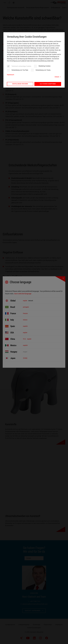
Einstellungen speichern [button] (20, 84)
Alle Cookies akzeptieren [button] (48, 84)
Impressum (11, 75)
